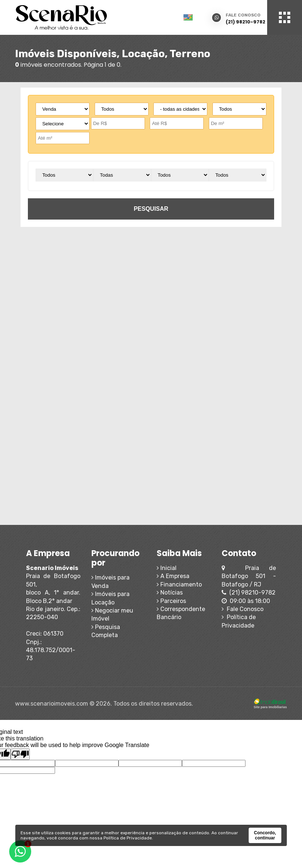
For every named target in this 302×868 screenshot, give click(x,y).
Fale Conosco (243, 609)
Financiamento (179, 584)
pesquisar (151, 209)
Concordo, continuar (265, 835)
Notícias (170, 593)
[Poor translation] (20, 754)
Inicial (167, 568)
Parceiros (171, 601)
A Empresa (173, 576)
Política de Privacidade (128, 838)
